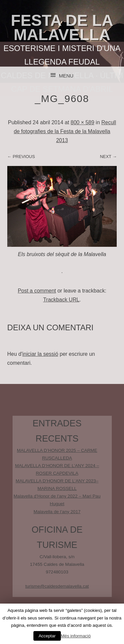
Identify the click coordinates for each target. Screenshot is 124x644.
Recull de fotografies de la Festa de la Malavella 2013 (65, 131)
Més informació (76, 636)
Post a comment (37, 291)
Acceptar (47, 636)
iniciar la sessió (40, 354)
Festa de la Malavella (62, 27)
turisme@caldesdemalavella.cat (57, 586)
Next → (108, 157)
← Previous (21, 157)
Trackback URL (61, 300)
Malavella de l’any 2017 (57, 512)
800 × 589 (83, 122)
